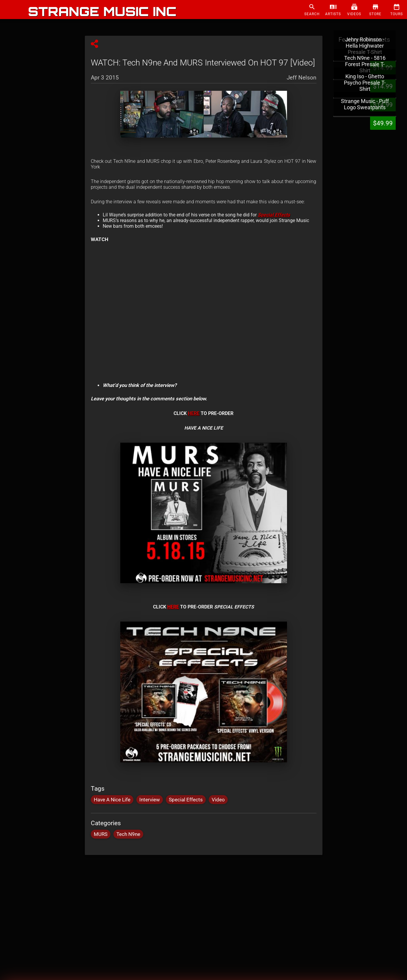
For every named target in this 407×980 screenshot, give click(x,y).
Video (218, 800)
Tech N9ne (128, 834)
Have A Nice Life (112, 800)
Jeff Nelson (302, 77)
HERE (194, 413)
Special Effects (186, 800)
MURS (101, 834)
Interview (150, 800)
